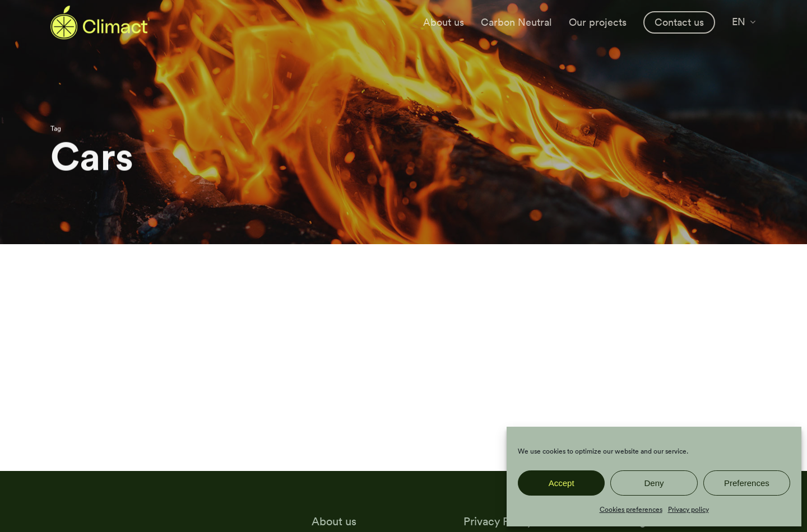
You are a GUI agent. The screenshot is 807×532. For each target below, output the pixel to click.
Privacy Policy (498, 521)
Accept (562, 483)
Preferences (747, 483)
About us (334, 521)
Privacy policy (688, 509)
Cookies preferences (631, 509)
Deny (654, 483)
